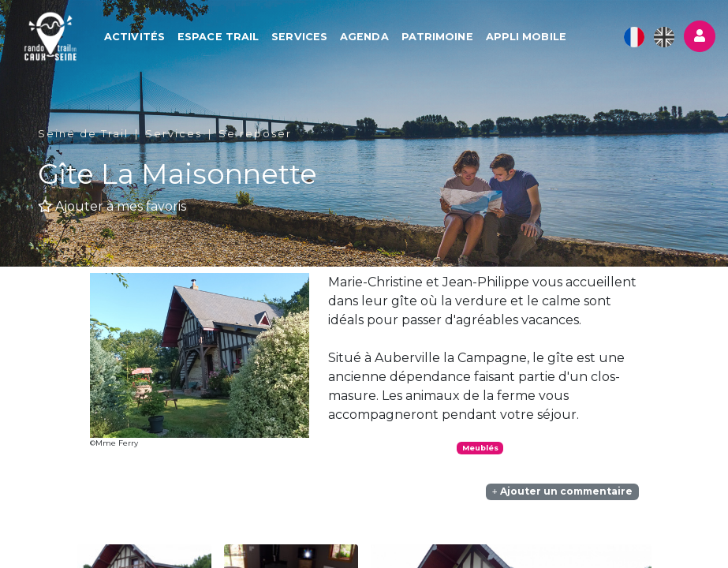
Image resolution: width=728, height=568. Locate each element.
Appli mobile (527, 37)
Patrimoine (438, 37)
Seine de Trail (83, 134)
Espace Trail (219, 37)
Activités (135, 37)
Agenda (365, 37)
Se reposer (255, 134)
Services (300, 37)
